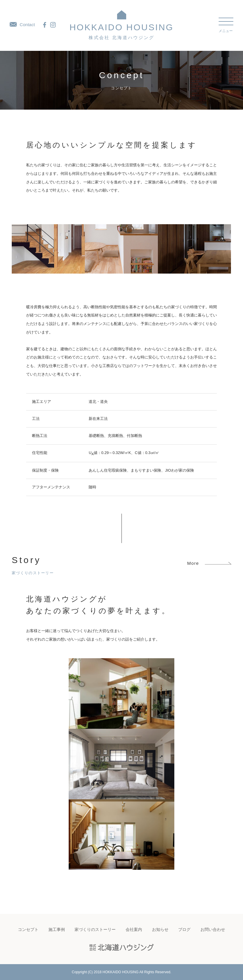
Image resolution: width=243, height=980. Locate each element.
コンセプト (28, 929)
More (209, 563)
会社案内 (134, 929)
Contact (22, 25)
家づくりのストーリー (95, 929)
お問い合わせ (213, 929)
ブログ (184, 929)
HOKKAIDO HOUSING (122, 31)
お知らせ (160, 929)
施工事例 (57, 929)
